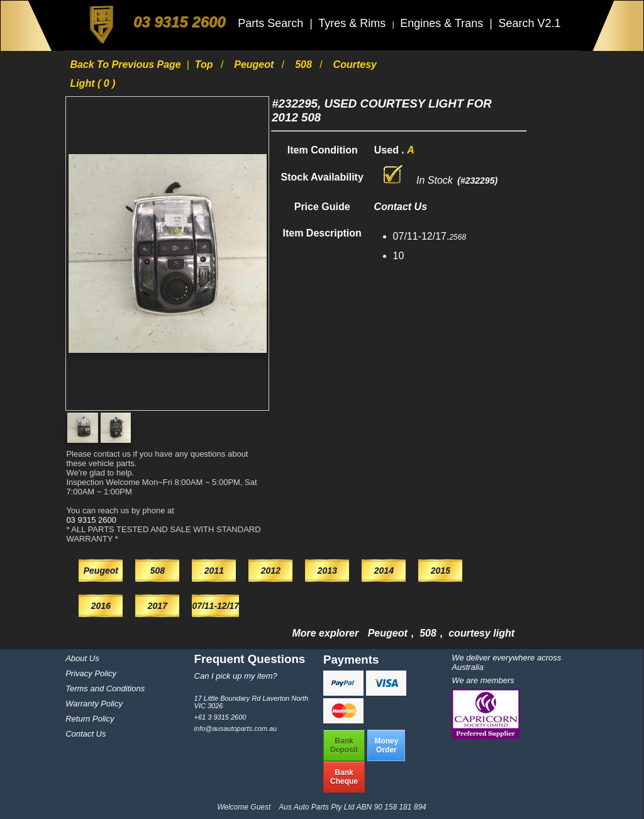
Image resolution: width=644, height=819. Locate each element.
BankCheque (344, 777)
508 (305, 64)
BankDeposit (344, 745)
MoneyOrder (386, 745)
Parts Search (272, 23)
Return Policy (90, 719)
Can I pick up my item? (236, 676)
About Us (82, 658)
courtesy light (481, 633)
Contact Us (86, 734)
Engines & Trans (443, 23)
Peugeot (255, 64)
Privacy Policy (91, 673)
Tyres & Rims (353, 23)
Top (205, 64)
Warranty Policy (94, 704)
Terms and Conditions (105, 688)
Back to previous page (127, 64)
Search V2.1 (529, 23)
